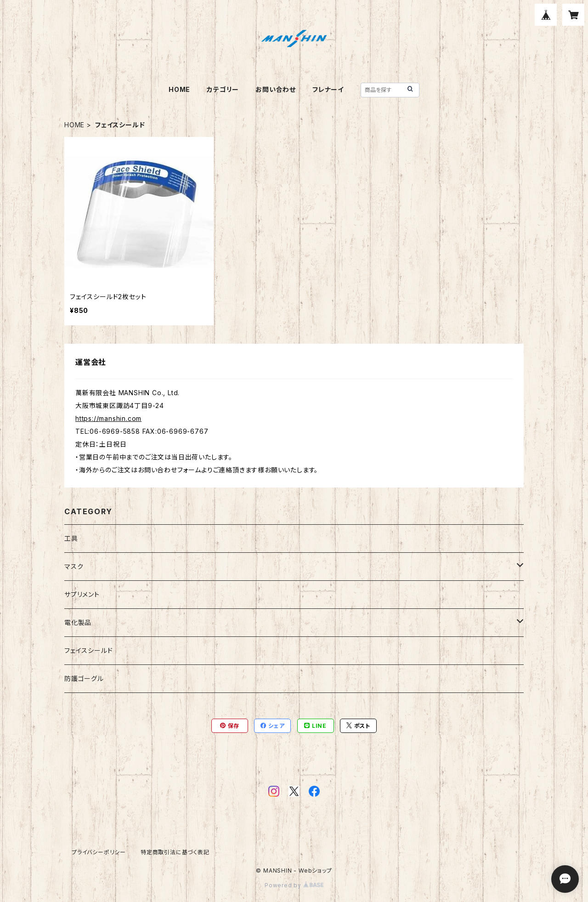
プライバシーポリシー (99, 852)
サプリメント (82, 594)
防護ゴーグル (84, 678)
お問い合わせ (276, 89)
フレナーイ (328, 89)
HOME (179, 89)
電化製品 (78, 622)
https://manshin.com (108, 418)
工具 (71, 538)
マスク (74, 566)
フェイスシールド (88, 650)
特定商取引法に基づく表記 (175, 852)
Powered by (294, 885)
